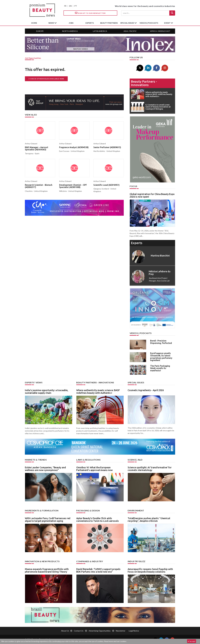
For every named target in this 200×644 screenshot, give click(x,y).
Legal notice (134, 631)
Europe (40, 31)
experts (90, 23)
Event (167, 23)
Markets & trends (36, 460)
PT (76, 6)
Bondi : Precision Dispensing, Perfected (161, 342)
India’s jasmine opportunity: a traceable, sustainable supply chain (47, 391)
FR (65, 6)
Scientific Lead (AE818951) (106, 185)
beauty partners (109, 23)
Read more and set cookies (115, 641)
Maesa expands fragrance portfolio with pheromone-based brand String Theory (47, 570)
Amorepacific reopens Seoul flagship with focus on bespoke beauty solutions (150, 570)
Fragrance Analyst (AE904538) (74, 147)
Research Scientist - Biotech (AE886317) (39, 186)
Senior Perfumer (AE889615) (107, 147)
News (51, 23)
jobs (71, 23)
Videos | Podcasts (149, 23)
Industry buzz (137, 561)
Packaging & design (88, 510)
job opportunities (33, 58)
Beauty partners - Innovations (144, 83)
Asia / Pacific (130, 31)
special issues (127, 23)
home (34, 23)
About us (65, 631)
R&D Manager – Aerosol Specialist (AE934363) (36, 148)
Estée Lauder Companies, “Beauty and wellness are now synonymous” (45, 469)
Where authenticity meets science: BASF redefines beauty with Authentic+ (98, 391)
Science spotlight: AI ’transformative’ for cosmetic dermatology (150, 469)
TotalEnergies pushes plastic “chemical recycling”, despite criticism (149, 520)
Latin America (100, 31)
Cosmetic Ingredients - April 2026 (146, 390)
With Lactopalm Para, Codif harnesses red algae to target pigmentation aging (48, 520)
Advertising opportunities (100, 631)
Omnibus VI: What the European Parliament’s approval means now (94, 469)
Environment (136, 510)
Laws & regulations (88, 460)
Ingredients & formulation (42, 510)
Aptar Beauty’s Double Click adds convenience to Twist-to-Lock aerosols (97, 520)
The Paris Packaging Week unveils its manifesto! (160, 368)
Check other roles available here (46, 79)
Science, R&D (135, 460)
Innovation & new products (42, 561)
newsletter (121, 631)
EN (70, 6)
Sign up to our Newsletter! (90, 13)
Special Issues (136, 382)
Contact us (79, 631)
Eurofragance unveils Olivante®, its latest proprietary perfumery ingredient (161, 357)
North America (70, 31)
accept (192, 641)
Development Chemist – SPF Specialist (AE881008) (73, 186)
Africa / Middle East (160, 31)
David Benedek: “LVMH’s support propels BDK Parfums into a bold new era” (98, 570)
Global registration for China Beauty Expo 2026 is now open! (152, 195)
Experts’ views (34, 382)
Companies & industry (90, 561)
